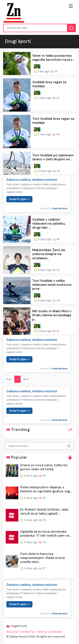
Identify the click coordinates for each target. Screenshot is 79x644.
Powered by (54, 208)
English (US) (17, 626)
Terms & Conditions (49, 632)
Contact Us (27, 632)
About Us (13, 632)
